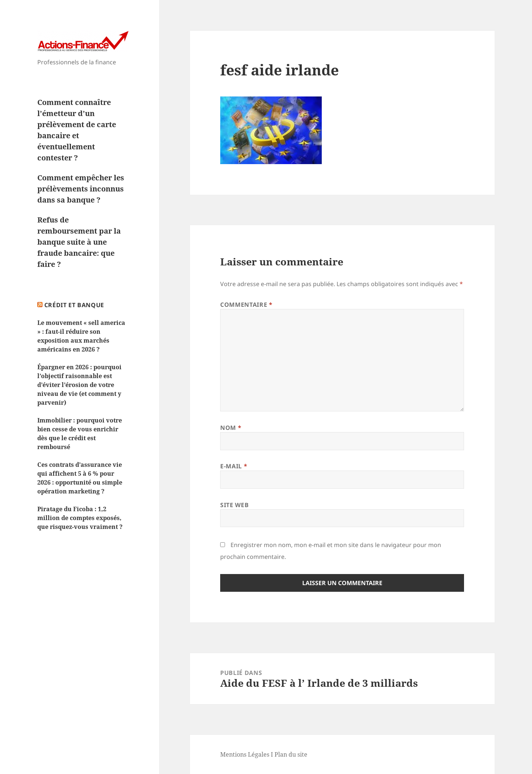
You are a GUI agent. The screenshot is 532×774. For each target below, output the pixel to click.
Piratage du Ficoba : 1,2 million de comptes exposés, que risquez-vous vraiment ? (80, 518)
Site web (234, 505)
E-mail (234, 466)
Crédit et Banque (74, 305)
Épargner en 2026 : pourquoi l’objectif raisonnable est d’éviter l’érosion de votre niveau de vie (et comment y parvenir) (79, 385)
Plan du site (291, 754)
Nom (231, 428)
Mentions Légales (245, 754)
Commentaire (246, 305)
